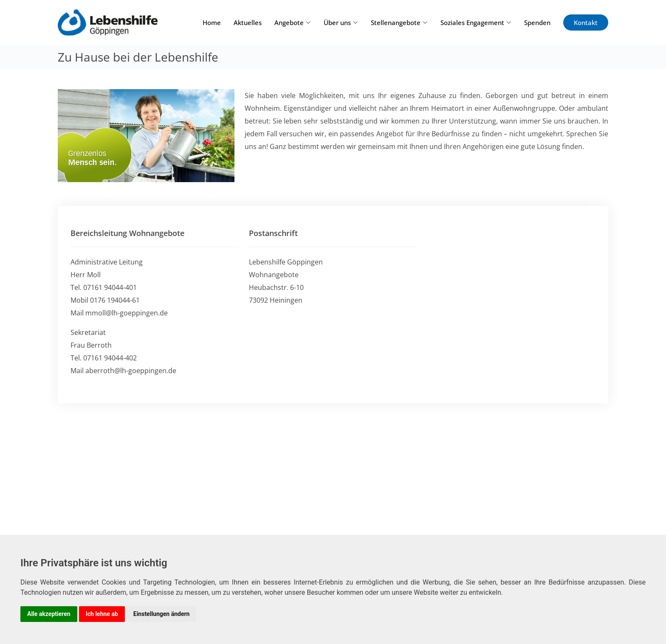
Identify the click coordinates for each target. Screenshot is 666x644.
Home (212, 22)
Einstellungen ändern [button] (162, 614)
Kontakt (586, 22)
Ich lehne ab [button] (102, 614)
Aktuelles (248, 22)
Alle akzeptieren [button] (49, 614)
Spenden (537, 22)
